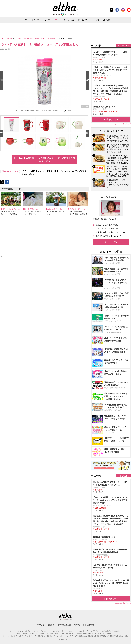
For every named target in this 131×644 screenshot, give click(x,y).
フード (58, 20)
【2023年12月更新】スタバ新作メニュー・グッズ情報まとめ (37, 39)
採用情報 (90, 625)
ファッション (69, 20)
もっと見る (112, 242)
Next (88, 81)
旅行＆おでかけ (84, 20)
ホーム (3, 39)
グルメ (10, 39)
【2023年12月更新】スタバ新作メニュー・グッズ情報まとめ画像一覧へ (46, 160)
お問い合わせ (79, 625)
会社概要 (51, 625)
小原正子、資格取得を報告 (107, 225)
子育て (97, 20)
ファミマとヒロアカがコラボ (108, 229)
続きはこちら (112, 119)
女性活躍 (106, 20)
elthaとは (41, 625)
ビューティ (47, 20)
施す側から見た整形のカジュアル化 (111, 232)
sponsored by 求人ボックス (123, 124)
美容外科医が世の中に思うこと (109, 236)
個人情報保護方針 (64, 625)
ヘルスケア (34, 20)
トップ (24, 20)
